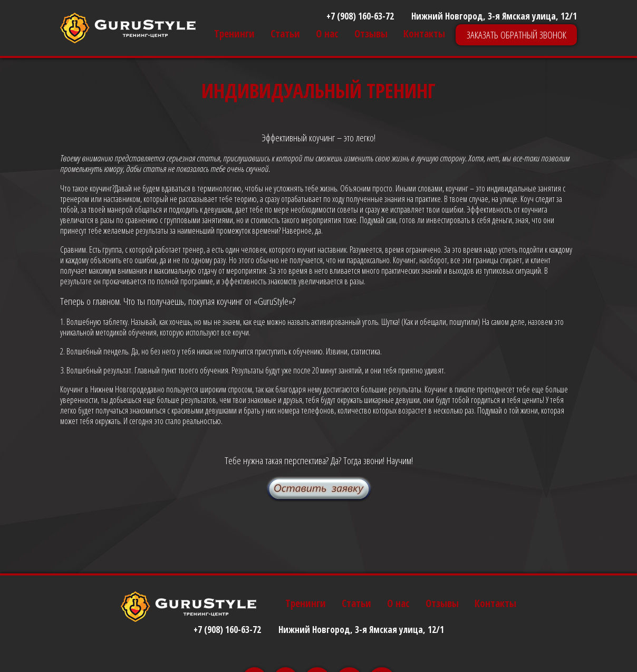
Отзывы (371, 34)
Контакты (424, 34)
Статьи (285, 34)
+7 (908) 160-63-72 (360, 16)
